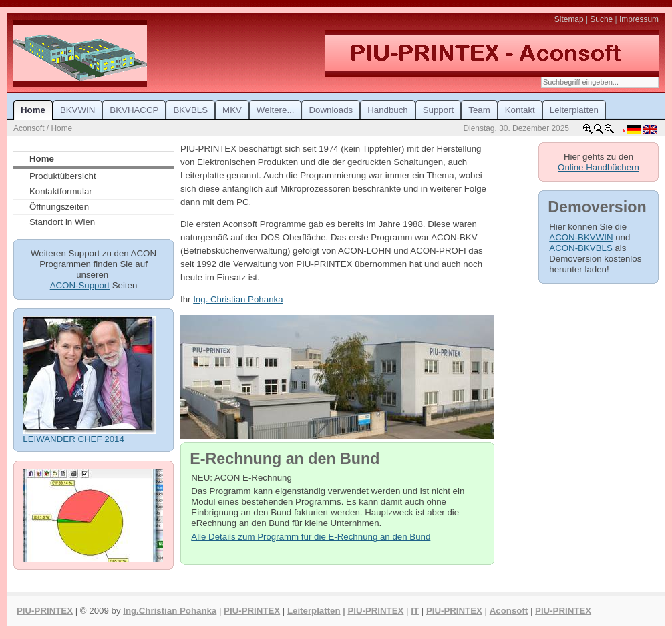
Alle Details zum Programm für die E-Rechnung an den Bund (311, 537)
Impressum (639, 19)
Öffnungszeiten (59, 207)
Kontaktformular (61, 191)
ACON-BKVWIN (581, 237)
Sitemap (569, 19)
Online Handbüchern (599, 167)
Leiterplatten (314, 611)
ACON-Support (80, 285)
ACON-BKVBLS (580, 248)
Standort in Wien (62, 222)
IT (415, 611)
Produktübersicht (63, 176)
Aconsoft (509, 611)
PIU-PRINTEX (45, 611)
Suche (601, 19)
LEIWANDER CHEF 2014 (73, 439)
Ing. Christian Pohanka (238, 299)
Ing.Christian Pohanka (170, 611)
